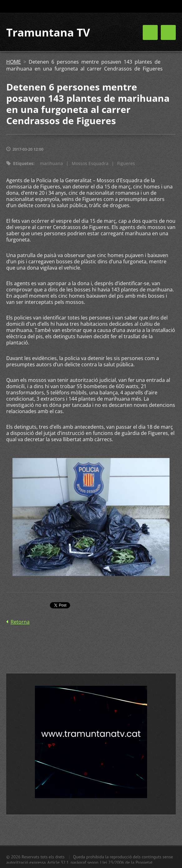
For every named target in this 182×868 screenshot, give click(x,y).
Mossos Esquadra (90, 163)
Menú (168, 32)
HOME (14, 62)
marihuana (51, 163)
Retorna (20, 622)
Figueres (126, 163)
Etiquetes (23, 163)
